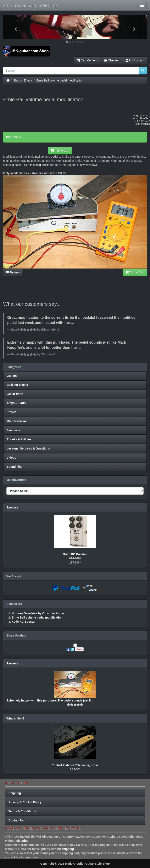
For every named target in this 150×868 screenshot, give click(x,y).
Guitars (12, 376)
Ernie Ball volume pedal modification (60, 80)
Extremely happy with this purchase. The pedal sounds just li (49, 700)
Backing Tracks (17, 385)
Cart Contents (88, 60)
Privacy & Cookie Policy (25, 802)
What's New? (15, 718)
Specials (12, 507)
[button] (14, 27)
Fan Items (13, 430)
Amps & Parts (16, 403)
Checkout (112, 60)
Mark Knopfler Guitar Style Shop (30, 5)
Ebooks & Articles (19, 439)
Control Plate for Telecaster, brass (75, 765)
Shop (17, 80)
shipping (145, 124)
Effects (28, 80)
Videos (11, 458)
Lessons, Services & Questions (28, 448)
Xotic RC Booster (75, 554)
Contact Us (16, 820)
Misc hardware (17, 421)
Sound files (14, 467)
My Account (135, 60)
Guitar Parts (15, 394)
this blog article (40, 165)
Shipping (15, 793)
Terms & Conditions (22, 811)
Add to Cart (60, 151)
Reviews (13, 272)
